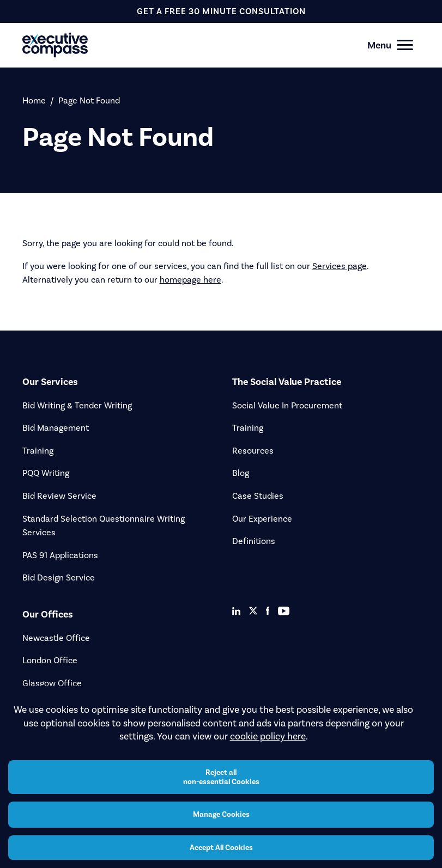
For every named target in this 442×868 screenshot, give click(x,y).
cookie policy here (268, 736)
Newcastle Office (56, 638)
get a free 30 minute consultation (221, 11)
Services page (340, 266)
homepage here (190, 280)
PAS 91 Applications (60, 555)
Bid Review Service (59, 496)
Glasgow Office (52, 683)
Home (34, 100)
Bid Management (56, 428)
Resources (253, 451)
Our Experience (262, 519)
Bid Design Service (59, 577)
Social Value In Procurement (287, 405)
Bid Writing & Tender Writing (77, 405)
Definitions (254, 541)
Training (38, 451)
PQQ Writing (46, 473)
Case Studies (258, 496)
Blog (241, 473)
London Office (50, 660)
